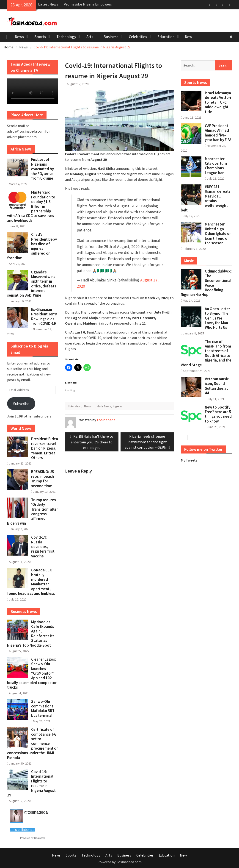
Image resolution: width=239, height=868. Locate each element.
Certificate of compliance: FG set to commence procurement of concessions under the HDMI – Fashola (33, 743)
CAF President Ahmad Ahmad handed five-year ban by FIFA (218, 133)
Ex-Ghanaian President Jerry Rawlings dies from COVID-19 (44, 316)
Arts (90, 37)
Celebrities (138, 37)
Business (111, 37)
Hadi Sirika (104, 406)
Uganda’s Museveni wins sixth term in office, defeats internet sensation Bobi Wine (32, 284)
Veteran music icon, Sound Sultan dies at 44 (217, 386)
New (189, 37)
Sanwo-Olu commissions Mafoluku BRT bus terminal (43, 708)
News (19, 37)
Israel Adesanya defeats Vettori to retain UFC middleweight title (218, 102)
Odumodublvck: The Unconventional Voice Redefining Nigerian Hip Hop (206, 283)
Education (166, 37)
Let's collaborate (22, 830)
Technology (66, 37)
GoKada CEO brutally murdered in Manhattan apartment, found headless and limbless (31, 582)
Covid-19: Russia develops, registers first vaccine (43, 547)
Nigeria (118, 406)
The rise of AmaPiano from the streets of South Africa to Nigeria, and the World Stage (206, 353)
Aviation (76, 406)
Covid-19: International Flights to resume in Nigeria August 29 (31, 783)
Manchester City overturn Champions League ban (216, 166)
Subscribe (21, 404)
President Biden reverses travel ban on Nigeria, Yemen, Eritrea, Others (45, 448)
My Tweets (189, 460)
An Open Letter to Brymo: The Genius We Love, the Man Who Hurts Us (217, 318)
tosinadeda (106, 420)
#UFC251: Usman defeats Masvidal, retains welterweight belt (206, 198)
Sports (40, 37)
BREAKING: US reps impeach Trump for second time (43, 479)
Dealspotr (40, 838)
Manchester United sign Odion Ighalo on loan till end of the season (218, 234)
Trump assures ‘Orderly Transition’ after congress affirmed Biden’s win (33, 512)
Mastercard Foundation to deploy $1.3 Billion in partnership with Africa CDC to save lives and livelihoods (31, 206)
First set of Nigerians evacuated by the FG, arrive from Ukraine (43, 169)
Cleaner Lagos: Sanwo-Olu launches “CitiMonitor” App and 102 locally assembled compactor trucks (32, 673)
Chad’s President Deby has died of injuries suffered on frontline (32, 246)
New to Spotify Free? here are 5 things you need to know (218, 414)
